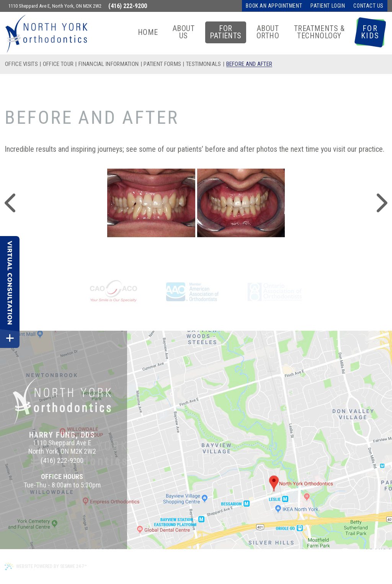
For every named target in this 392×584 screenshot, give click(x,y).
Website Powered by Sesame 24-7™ (46, 566)
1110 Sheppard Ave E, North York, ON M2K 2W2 (55, 6)
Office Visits (21, 64)
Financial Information (109, 64)
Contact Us (368, 6)
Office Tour (58, 64)
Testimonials (204, 64)
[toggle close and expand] (10, 338)
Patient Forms (162, 64)
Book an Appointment (274, 6)
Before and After (249, 64)
